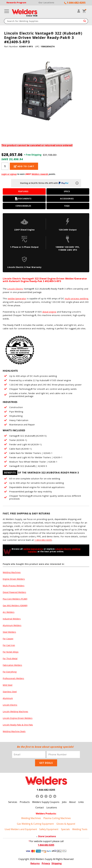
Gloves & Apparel (66, 824)
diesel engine (49, 312)
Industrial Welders (12, 619)
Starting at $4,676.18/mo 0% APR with (45, 183)
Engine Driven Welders (14, 579)
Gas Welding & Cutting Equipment (35, 824)
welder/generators (33, 549)
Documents (23, 199)
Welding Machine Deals (14, 731)
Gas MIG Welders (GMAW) (15, 605)
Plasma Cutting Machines (57, 818)
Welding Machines (12, 572)
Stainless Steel (10, 692)
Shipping (57, 863)
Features (23, 191)
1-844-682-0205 (43, 540)
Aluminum (8, 698)
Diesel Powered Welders (14, 592)
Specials (65, 829)
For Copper (8, 639)
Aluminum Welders (12, 625)
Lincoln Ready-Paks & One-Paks (18, 725)
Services (13, 802)
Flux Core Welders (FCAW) (15, 599)
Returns (35, 863)
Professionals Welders (13, 678)
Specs (67, 191)
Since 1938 (32, 16)
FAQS (67, 206)
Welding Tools (80, 829)
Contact (40, 808)
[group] (46, 92)
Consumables (23, 206)
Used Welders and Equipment (21, 829)
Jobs (64, 802)
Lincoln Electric (15, 289)
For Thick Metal (10, 658)
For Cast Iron (9, 645)
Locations (52, 808)
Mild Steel (8, 685)
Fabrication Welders (12, 665)
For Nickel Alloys (11, 652)
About (72, 802)
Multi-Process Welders (14, 586)
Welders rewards (40, 174)
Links (81, 802)
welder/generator (17, 298)
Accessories (67, 199)
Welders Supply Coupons (46, 802)
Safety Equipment (49, 829)
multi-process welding (76, 298)
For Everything (10, 672)
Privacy (46, 863)
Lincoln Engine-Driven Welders (18, 718)
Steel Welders (9, 632)
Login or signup (9, 174)
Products (25, 802)
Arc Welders (9, 612)
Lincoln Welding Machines (15, 711)
